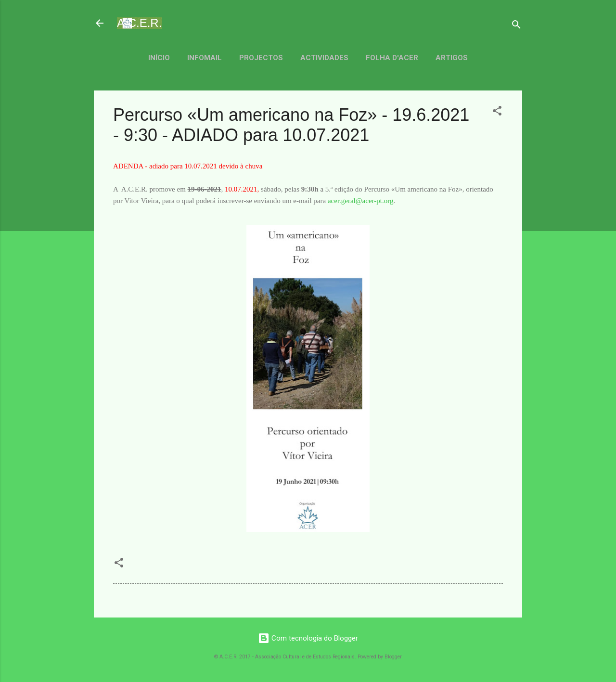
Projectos (261, 58)
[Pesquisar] (516, 26)
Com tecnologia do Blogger (308, 638)
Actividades (324, 58)
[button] (497, 112)
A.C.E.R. (139, 23)
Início (159, 58)
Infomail (205, 58)
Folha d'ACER (392, 58)
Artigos (452, 58)
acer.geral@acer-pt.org (361, 201)
